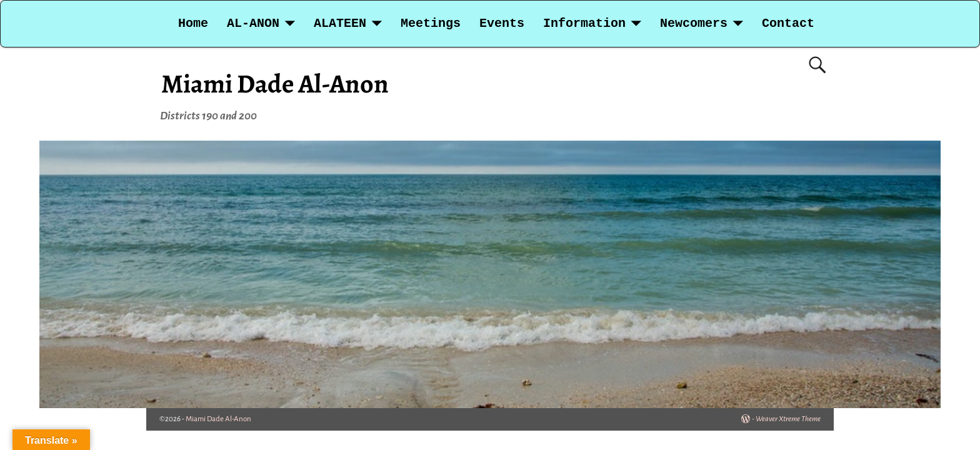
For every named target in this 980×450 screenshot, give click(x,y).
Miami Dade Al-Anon (275, 83)
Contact (788, 23)
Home (193, 23)
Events (502, 23)
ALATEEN (340, 23)
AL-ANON (253, 23)
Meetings (431, 23)
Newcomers (694, 23)
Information (584, 23)
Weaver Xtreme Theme (788, 419)
